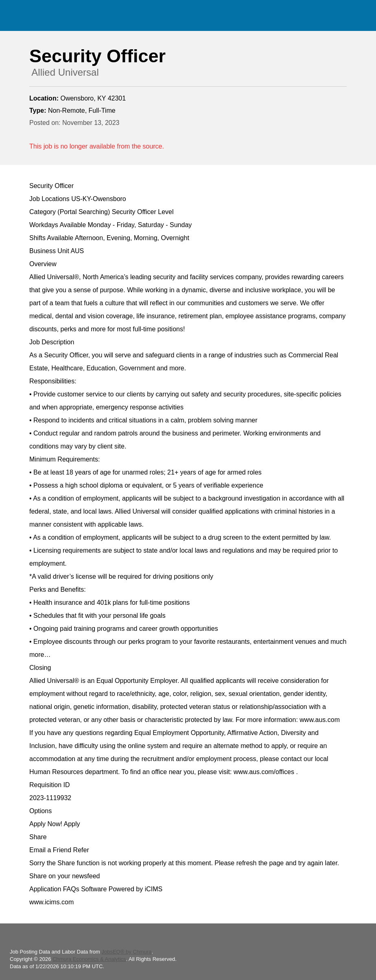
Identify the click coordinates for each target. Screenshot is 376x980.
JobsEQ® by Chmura (126, 952)
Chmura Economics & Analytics (89, 959)
